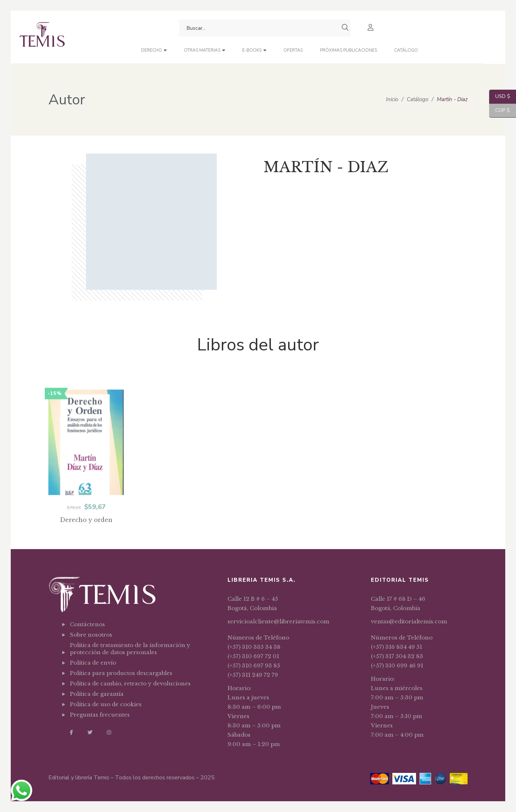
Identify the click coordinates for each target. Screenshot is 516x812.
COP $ (500, 111)
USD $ (500, 97)
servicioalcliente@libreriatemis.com (278, 621)
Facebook (71, 732)
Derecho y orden (86, 539)
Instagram (109, 732)
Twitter (90, 732)
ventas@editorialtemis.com (409, 621)
